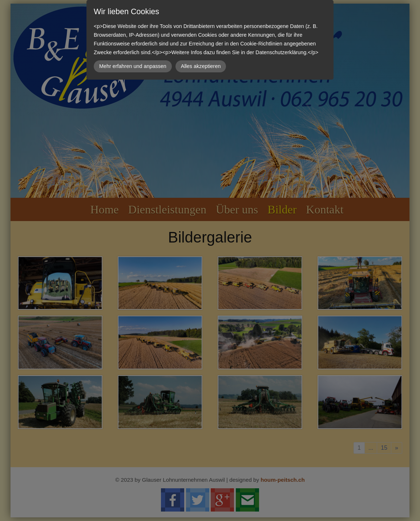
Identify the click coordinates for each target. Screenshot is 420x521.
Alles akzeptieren (201, 66)
